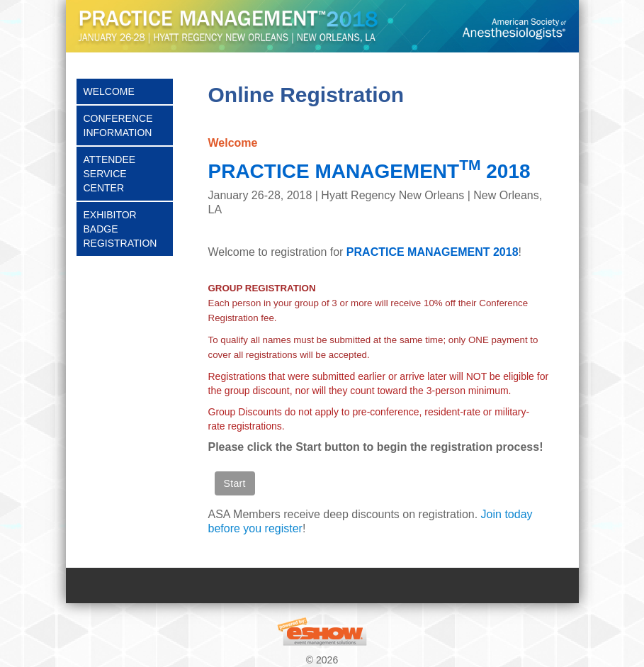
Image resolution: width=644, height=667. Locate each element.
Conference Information (118, 125)
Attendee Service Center (110, 174)
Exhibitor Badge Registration (120, 229)
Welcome (109, 91)
